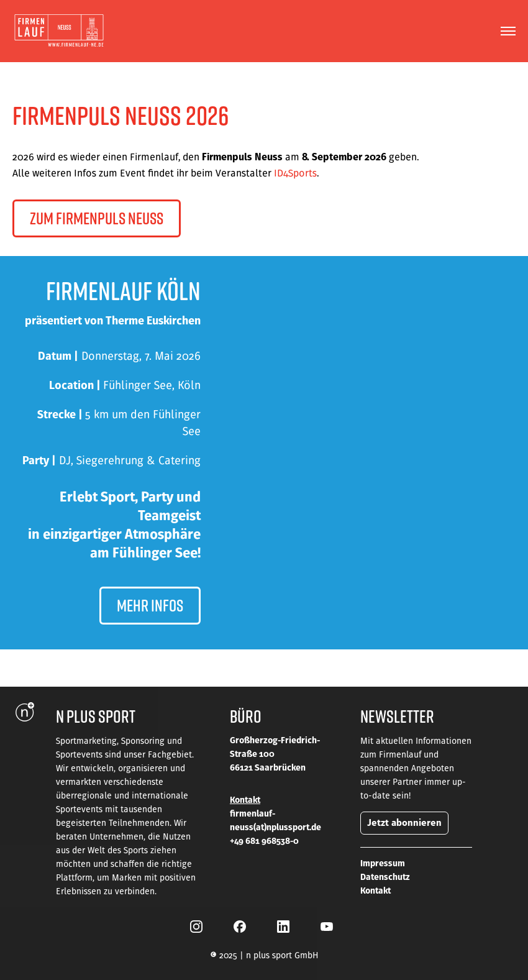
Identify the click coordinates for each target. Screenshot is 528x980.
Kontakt (376, 891)
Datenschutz (385, 877)
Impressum (383, 863)
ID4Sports (295, 173)
